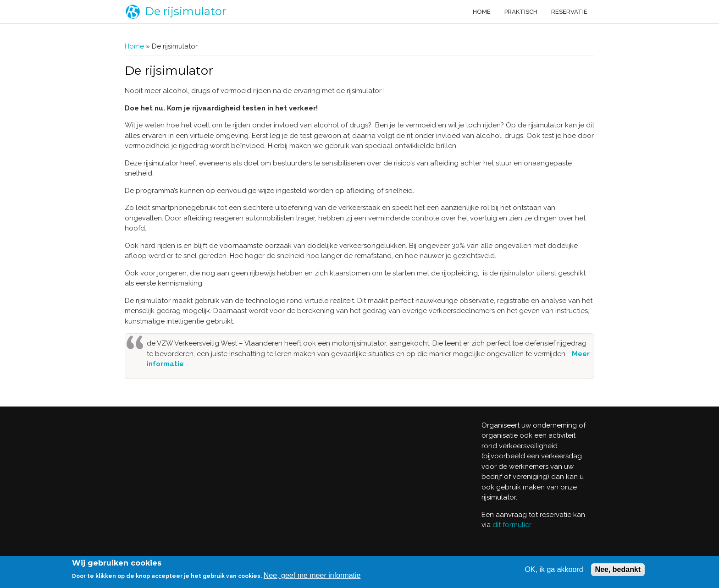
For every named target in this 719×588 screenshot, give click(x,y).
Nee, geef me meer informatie (312, 575)
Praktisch (521, 12)
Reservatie (569, 12)
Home (482, 12)
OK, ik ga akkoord (554, 569)
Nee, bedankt (618, 569)
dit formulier (512, 525)
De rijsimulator (185, 11)
